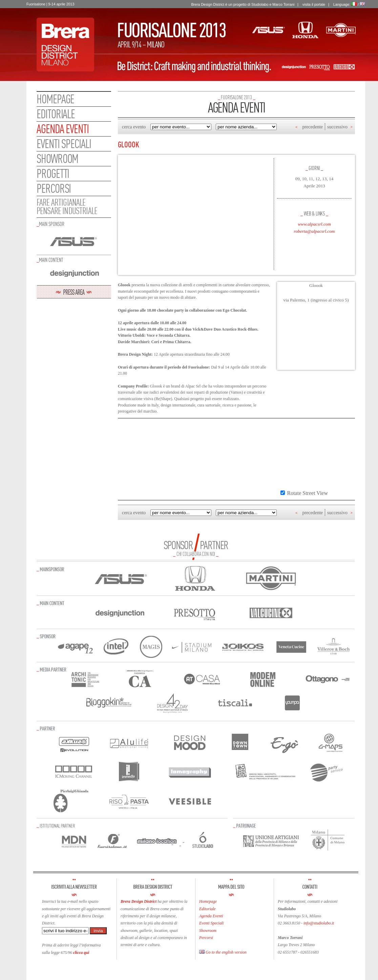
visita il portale (314, 4)
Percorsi (54, 188)
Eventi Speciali (211, 923)
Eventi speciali (64, 144)
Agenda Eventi (211, 916)
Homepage (55, 99)
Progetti (53, 173)
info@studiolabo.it (319, 923)
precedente (312, 127)
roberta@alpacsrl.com (314, 231)
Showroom (57, 159)
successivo (337, 127)
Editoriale (56, 114)
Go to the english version (223, 952)
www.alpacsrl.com (314, 224)
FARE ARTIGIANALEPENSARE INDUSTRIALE (67, 206)
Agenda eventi (63, 129)
